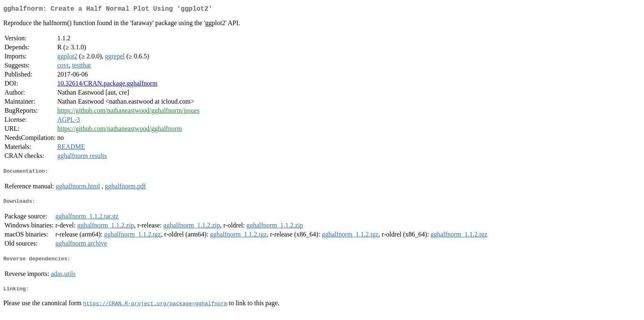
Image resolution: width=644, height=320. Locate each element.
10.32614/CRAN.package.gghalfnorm (107, 85)
